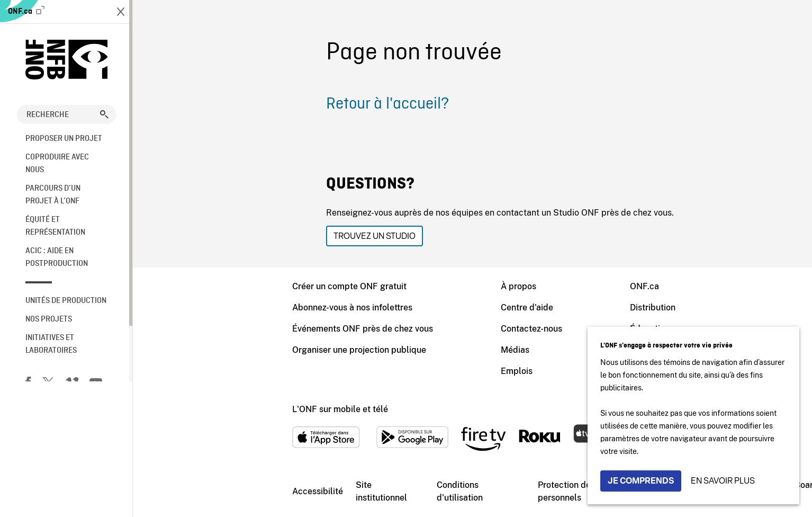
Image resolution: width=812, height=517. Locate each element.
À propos (394, 286)
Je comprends (641, 481)
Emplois (392, 371)
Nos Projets (49, 319)
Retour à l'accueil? (263, 104)
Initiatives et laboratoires (51, 344)
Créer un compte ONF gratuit (224, 286)
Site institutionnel (256, 491)
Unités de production (66, 301)
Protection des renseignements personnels (474, 491)
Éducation (525, 329)
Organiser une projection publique (234, 350)
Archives (522, 350)
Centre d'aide (402, 307)
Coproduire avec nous (57, 164)
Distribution (528, 307)
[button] (104, 114)
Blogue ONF (529, 371)
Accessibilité (193, 491)
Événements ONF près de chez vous (238, 329)
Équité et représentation (55, 226)
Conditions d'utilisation (335, 491)
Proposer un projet (64, 139)
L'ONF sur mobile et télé (215, 409)
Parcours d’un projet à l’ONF (53, 195)
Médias (390, 350)
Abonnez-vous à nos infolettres (227, 307)
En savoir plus (723, 481)
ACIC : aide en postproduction (57, 257)
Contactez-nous (407, 329)
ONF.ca (26, 11)
